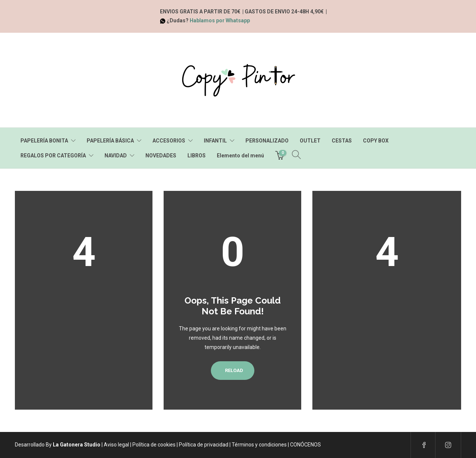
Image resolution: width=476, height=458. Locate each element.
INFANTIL (215, 141)
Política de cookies (154, 445)
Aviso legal (116, 445)
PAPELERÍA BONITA (44, 141)
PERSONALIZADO (267, 141)
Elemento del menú (240, 156)
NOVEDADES (161, 156)
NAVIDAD (116, 156)
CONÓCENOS (305, 445)
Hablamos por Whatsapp (220, 20)
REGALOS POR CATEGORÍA (53, 156)
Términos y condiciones (259, 445)
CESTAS (342, 141)
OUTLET (310, 141)
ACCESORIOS (169, 141)
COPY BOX (376, 141)
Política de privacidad (204, 445)
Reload (233, 370)
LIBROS (197, 156)
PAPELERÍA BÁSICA (110, 141)
